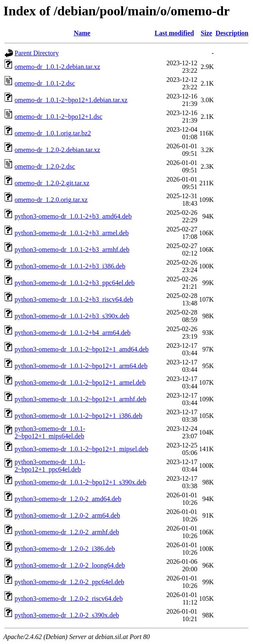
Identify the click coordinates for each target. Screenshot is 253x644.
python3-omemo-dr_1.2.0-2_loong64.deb (70, 565)
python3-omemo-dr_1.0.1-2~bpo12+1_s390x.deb (81, 482)
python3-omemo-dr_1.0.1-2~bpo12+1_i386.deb (78, 416)
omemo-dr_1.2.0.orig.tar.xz (51, 200)
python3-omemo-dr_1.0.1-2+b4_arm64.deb (73, 333)
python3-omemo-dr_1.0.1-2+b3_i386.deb (70, 266)
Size (206, 33)
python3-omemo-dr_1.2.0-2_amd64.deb (68, 499)
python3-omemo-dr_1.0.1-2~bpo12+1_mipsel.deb (81, 449)
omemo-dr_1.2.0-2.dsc (45, 166)
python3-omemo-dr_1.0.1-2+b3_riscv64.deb (74, 299)
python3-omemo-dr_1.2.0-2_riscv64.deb (69, 599)
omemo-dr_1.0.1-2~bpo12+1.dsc (58, 117)
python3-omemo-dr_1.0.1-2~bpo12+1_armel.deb (80, 382)
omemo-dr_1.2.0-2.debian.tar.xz (57, 150)
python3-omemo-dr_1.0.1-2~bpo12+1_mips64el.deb (50, 432)
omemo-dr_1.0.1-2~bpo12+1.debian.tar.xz (71, 100)
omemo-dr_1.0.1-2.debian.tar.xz (57, 67)
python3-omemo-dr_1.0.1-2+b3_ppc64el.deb (75, 283)
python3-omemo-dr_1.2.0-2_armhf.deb (67, 532)
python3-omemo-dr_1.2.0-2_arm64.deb (67, 515)
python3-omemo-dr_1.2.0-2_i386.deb (65, 549)
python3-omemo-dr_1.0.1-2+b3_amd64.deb (73, 216)
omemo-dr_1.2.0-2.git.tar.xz (52, 183)
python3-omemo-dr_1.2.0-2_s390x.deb (67, 615)
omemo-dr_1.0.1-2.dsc (45, 83)
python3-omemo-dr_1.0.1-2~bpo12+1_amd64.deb (82, 349)
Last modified (174, 33)
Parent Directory (37, 53)
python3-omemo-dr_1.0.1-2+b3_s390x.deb (72, 316)
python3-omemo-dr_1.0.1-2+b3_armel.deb (72, 233)
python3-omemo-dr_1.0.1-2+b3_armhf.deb (72, 249)
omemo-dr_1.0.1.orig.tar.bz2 (53, 133)
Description (232, 33)
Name (82, 33)
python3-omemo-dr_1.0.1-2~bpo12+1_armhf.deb (81, 399)
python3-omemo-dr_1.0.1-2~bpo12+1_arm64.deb (81, 366)
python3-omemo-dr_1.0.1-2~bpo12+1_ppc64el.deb (50, 466)
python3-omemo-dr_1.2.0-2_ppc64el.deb (69, 582)
